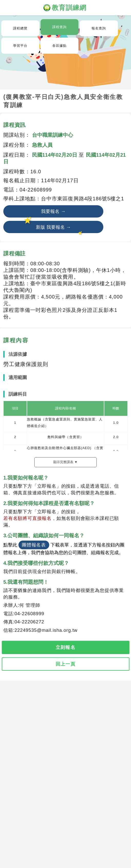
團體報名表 (34, 545)
